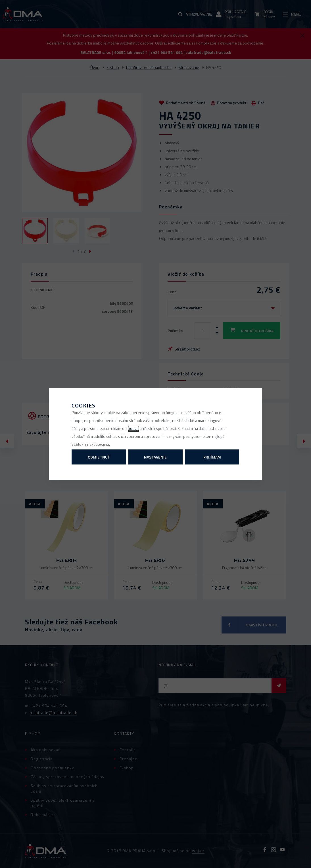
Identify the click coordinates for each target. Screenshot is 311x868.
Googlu (133, 428)
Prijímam (212, 457)
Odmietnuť (99, 457)
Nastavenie (155, 457)
